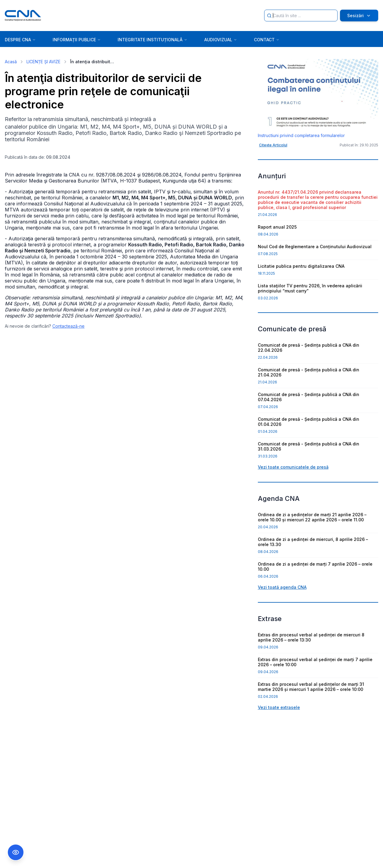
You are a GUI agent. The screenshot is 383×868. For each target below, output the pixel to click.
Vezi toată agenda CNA (282, 587)
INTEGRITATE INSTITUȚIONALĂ (153, 40)
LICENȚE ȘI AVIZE (43, 62)
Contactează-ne (68, 326)
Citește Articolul (273, 145)
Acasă (11, 62)
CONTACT (267, 40)
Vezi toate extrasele (279, 707)
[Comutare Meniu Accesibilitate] (16, 852)
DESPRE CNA (20, 40)
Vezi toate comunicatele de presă (293, 467)
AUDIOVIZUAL (221, 40)
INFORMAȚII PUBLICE (77, 40)
